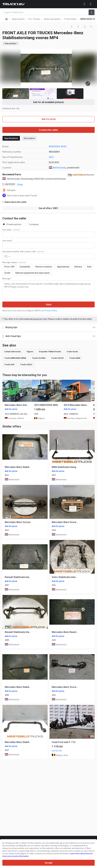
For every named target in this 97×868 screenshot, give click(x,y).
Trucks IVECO (26, 364)
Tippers (30, 352)
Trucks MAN (75, 358)
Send (49, 305)
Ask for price (49, 119)
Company (32, 224)
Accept (49, 863)
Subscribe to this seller (15, 202)
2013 (51, 157)
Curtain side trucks (13, 352)
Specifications (11, 138)
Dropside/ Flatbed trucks (50, 352)
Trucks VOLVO (57, 358)
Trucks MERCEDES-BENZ (15, 358)
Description (29, 138)
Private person (12, 224)
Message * (7, 278)
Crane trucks (72, 352)
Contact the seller (48, 130)
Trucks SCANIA (39, 358)
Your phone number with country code (23, 251)
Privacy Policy (51, 310)
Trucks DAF (9, 364)
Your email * (8, 241)
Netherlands (59, 168)
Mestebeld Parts (12, 174)
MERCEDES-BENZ (58, 146)
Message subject (14, 262)
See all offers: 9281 (49, 208)
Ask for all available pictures (48, 102)
